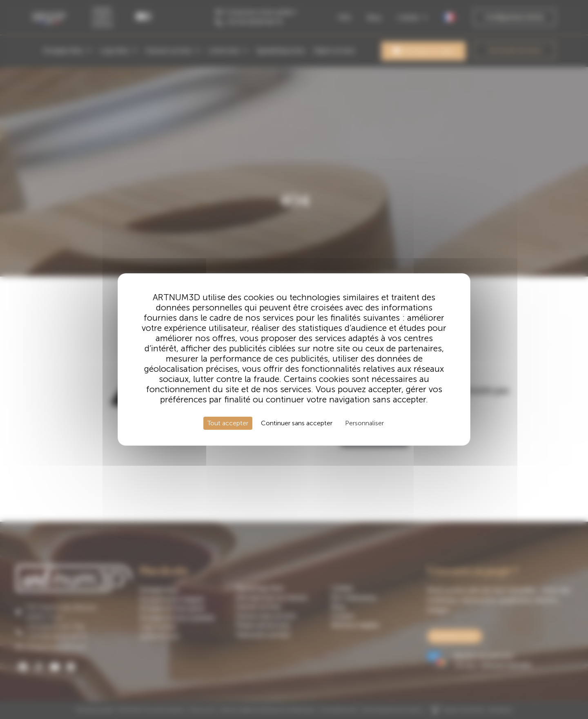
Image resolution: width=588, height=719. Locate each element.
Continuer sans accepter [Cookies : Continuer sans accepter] (297, 423)
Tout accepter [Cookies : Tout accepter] (228, 423)
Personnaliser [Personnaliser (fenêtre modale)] (364, 423)
